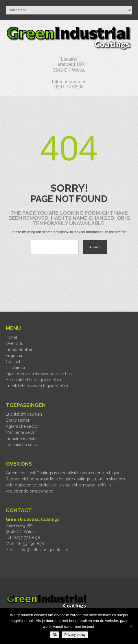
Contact (13, 362)
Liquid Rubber (19, 349)
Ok (55, 635)
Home (12, 337)
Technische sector (23, 445)
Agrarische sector (22, 426)
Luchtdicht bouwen (24, 414)
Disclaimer (16, 368)
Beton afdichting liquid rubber (34, 380)
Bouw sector (18, 420)
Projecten (15, 356)
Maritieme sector (21, 432)
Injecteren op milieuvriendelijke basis (40, 374)
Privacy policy (75, 635)
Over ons (14, 343)
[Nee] (131, 626)
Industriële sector (22, 438)
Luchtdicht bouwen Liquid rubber (37, 386)
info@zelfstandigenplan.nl (44, 550)
